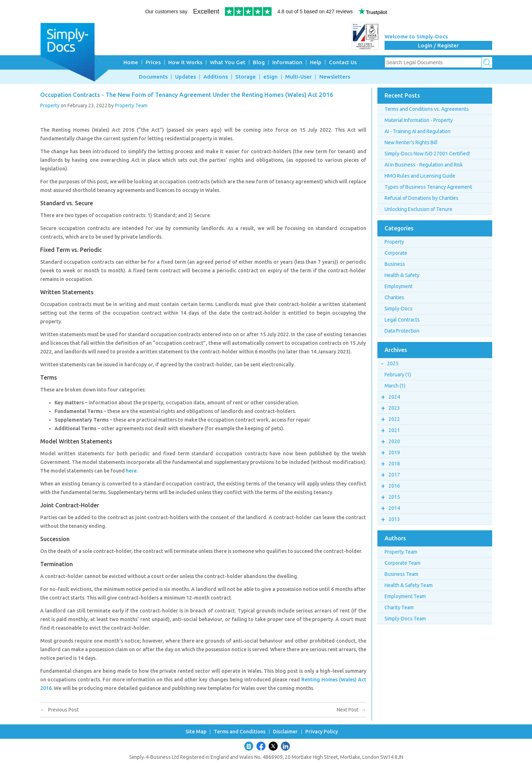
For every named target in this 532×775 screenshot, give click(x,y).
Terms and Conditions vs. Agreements (427, 109)
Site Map (196, 732)
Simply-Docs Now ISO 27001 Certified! (427, 154)
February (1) (398, 375)
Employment (399, 286)
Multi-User (298, 77)
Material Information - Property (419, 120)
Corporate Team (402, 563)
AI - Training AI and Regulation (418, 131)
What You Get (228, 62)
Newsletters (335, 77)
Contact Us (343, 62)
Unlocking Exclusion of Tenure (418, 209)
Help (316, 62)
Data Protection (402, 331)
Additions (216, 77)
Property (50, 105)
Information (287, 62)
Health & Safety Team (409, 585)
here (131, 471)
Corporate (396, 253)
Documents (153, 77)
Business (395, 264)
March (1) (395, 386)
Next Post (352, 710)
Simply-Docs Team (405, 619)
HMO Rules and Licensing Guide (420, 176)
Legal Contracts (402, 320)
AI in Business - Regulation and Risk (424, 165)
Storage (246, 77)
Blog (259, 62)
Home (131, 62)
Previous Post (59, 710)
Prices (153, 62)
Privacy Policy (322, 732)
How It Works (185, 62)
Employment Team (405, 596)
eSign (270, 77)
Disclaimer (285, 732)
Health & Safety (402, 275)
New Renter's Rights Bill (411, 142)
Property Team (131, 105)
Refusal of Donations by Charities (422, 198)
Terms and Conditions (240, 732)
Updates (185, 77)
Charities (394, 297)
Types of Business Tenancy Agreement (428, 187)
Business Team (401, 574)
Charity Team (399, 607)
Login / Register (438, 45)
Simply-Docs (399, 309)
